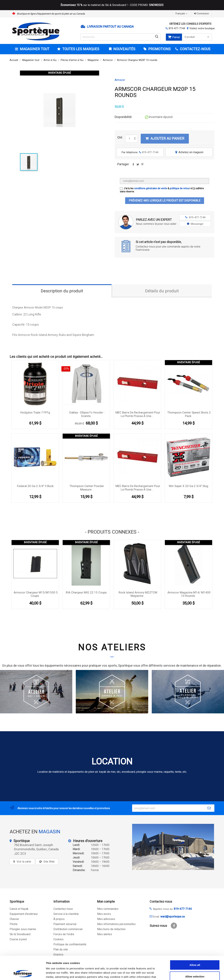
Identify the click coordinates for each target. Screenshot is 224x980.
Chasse (14, 919)
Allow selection (195, 954)
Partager (133, 166)
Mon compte (106, 901)
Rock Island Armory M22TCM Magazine (138, 594)
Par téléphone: (140, 152)
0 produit (197, 37)
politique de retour (180, 188)
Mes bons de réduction (111, 929)
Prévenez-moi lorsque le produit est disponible (165, 201)
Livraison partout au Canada (110, 27)
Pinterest (142, 166)
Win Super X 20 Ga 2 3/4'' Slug (188, 486)
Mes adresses (106, 919)
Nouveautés (124, 49)
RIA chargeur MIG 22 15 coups (86, 592)
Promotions (159, 49)
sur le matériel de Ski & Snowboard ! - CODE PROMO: (112, 5)
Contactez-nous (63, 909)
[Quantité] (129, 139)
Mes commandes (108, 909)
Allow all (195, 943)
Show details (184, 973)
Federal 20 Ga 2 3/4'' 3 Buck (35, 486)
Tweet (138, 166)
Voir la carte (24, 862)
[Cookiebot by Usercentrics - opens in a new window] (23, 973)
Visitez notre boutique (202, 28)
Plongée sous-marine (23, 929)
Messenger (195, 224)
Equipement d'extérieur (24, 914)
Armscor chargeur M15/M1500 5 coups (36, 594)
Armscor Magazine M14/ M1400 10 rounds (189, 594)
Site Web (49, 862)
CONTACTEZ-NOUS (195, 49)
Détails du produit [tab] (162, 291)
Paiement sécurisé (65, 924)
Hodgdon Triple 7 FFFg (35, 412)
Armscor (120, 80)
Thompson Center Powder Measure (87, 488)
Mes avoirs (104, 914)
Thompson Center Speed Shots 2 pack (189, 414)
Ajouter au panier (165, 138)
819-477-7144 (177, 28)
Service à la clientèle (66, 914)
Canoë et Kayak (19, 909)
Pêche (14, 924)
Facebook (174, 926)
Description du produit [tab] (62, 291)
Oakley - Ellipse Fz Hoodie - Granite (87, 414)
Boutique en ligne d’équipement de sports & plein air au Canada (51, 14)
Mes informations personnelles (116, 924)
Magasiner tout (34, 49)
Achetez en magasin (189, 152)
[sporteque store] (173, 847)
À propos (59, 919)
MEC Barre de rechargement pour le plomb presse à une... (138, 414)
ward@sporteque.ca (172, 917)
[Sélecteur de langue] (182, 14)
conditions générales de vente (151, 188)
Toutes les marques (80, 49)
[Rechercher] (121, 37)
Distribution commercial (68, 929)
